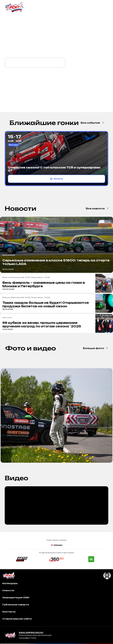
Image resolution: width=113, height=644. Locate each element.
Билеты (57, 179)
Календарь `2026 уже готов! (35, 63)
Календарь (10, 583)
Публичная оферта (16, 605)
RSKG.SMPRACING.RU (31, 633)
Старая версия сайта (17, 619)
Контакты (9, 612)
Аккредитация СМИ (16, 597)
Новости (8, 590)
